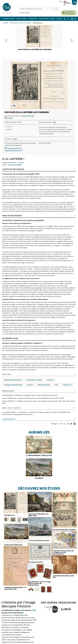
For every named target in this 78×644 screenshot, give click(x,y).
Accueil (6, 23)
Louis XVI (30, 385)
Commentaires (9, 420)
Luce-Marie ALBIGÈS (15, 166)
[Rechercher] (36, 9)
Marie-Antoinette (44, 385)
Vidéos (59, 19)
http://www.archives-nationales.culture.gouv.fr (14, 150)
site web (10, 119)
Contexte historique (13, 170)
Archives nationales (27, 117)
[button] (72, 40)
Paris (56, 385)
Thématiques (8, 19)
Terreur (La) (67, 385)
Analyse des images (12, 216)
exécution (50, 381)
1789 (54, 123)
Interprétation (10, 339)
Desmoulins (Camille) (34, 381)
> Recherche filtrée (24, 12)
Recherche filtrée (47, 19)
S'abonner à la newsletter (70, 13)
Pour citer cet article (11, 409)
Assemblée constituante (13, 381)
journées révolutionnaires (13, 385)
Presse (15, 140)
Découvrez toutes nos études (21, 23)
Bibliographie (8, 392)
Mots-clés (21, 19)
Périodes (32, 19)
